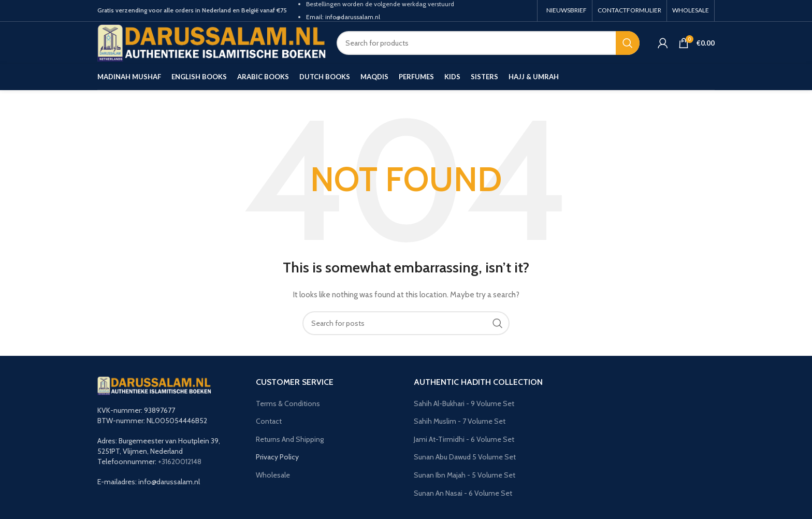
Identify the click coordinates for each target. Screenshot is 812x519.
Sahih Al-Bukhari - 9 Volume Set (464, 403)
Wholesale (273, 475)
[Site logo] (212, 42)
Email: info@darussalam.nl (343, 17)
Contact (269, 421)
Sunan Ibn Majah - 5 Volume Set (465, 475)
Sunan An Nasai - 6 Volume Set (463, 493)
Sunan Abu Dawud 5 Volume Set (465, 457)
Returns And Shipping (290, 439)
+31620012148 (180, 462)
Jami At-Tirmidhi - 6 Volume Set (464, 439)
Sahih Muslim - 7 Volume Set (460, 421)
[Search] (488, 43)
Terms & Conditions (288, 403)
